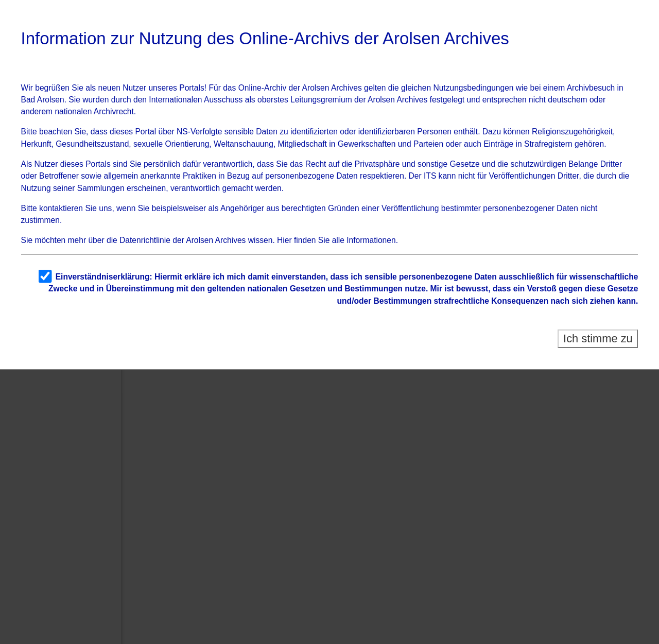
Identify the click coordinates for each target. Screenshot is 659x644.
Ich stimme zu (598, 338)
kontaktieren (61, 208)
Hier (284, 240)
